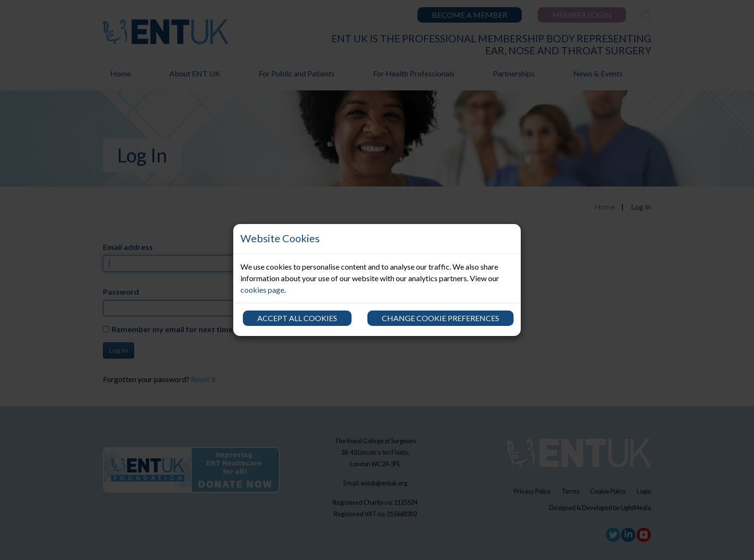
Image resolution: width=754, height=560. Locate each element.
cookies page (262, 290)
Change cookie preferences (440, 318)
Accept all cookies (297, 318)
